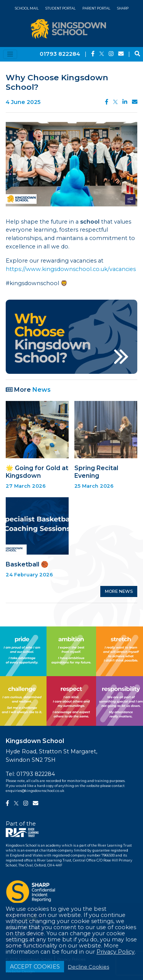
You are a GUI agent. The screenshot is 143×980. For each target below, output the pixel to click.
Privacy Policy (116, 952)
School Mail (27, 8)
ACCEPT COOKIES (35, 967)
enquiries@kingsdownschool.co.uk (35, 791)
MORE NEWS (119, 591)
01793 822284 (60, 54)
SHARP (123, 8)
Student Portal (60, 8)
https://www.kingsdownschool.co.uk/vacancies (71, 269)
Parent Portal (96, 8)
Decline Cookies (88, 967)
